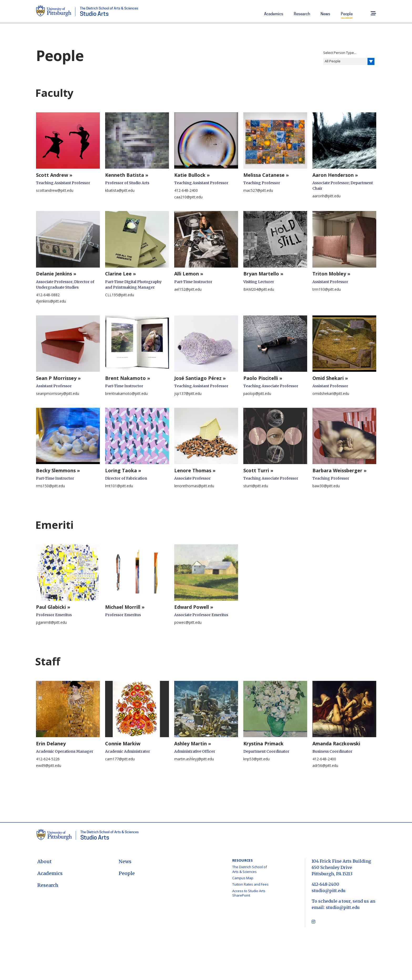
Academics (274, 14)
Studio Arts (109, 12)
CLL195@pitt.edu (120, 295)
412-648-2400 (186, 190)
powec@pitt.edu (188, 622)
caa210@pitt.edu (188, 197)
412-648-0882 (48, 295)
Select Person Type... (340, 53)
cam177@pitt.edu (120, 759)
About (45, 861)
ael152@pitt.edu (188, 289)
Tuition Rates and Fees (250, 884)
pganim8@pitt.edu (51, 622)
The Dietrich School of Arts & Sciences (250, 869)
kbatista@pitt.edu (120, 190)
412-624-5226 (48, 759)
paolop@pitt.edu (257, 393)
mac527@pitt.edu (258, 190)
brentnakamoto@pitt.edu (126, 393)
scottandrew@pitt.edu (55, 190)
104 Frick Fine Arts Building (341, 861)
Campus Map (243, 878)
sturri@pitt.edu (256, 486)
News (325, 14)
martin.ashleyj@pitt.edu (194, 759)
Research (302, 14)
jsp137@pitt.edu (188, 393)
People (347, 14)
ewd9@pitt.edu (49, 765)
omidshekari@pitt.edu (331, 393)
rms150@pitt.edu (50, 486)
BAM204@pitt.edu (259, 289)
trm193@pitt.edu (327, 289)
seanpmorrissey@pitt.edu (58, 393)
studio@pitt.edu (329, 891)
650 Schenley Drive (332, 867)
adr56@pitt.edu (325, 765)
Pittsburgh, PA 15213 (332, 874)
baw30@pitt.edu (326, 486)
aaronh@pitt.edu (326, 196)
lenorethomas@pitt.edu (194, 486)
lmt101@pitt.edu (119, 486)
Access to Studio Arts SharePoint (249, 893)
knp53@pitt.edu (256, 759)
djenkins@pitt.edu (51, 301)
